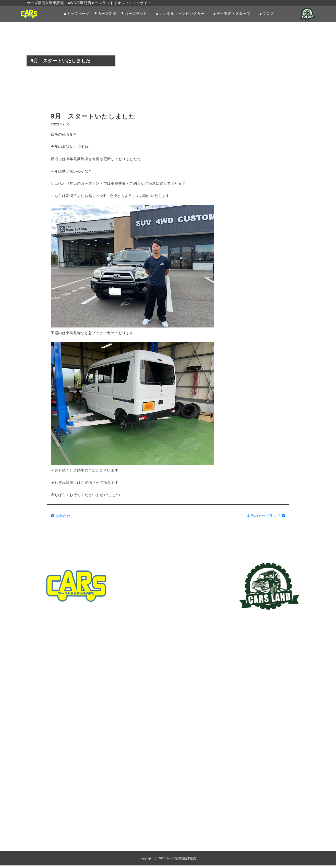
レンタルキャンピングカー (182, 14)
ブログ (268, 14)
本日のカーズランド (266, 518)
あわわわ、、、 (66, 518)
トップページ (78, 14)
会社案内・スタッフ (233, 14)
